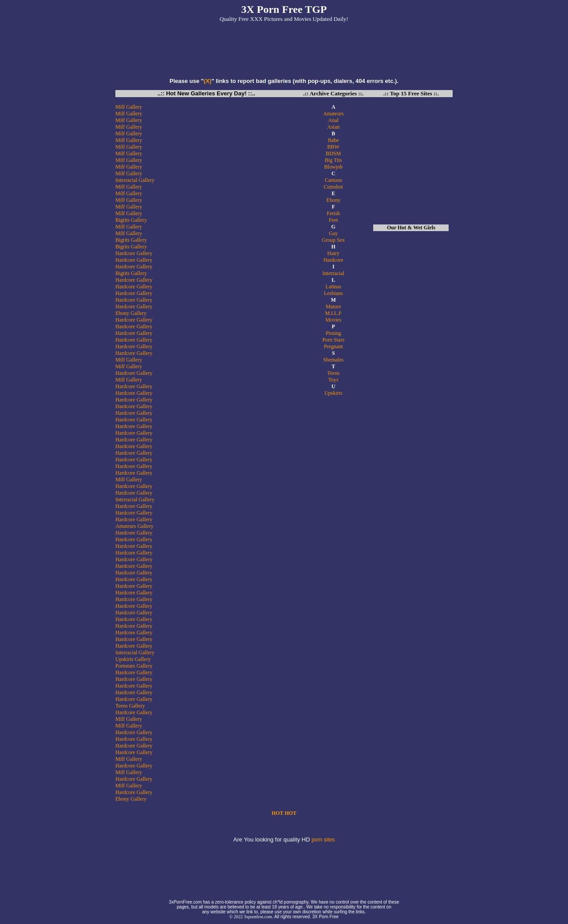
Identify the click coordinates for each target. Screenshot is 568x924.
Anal (333, 120)
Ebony (333, 200)
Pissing (333, 333)
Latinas (333, 287)
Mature (333, 307)
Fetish (333, 213)
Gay (333, 233)
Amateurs (333, 114)
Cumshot (333, 187)
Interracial (333, 273)
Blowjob (333, 167)
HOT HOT (284, 813)
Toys (333, 380)
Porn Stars (333, 340)
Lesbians (333, 293)
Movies (333, 320)
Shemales (333, 360)
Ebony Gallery (131, 313)
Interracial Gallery (135, 180)
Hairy (333, 253)
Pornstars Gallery (134, 666)
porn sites (323, 840)
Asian (333, 127)
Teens (333, 373)
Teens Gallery (130, 706)
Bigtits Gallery (131, 220)
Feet (333, 220)
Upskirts (333, 393)
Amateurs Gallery (134, 526)
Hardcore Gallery (134, 253)
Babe (333, 140)
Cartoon (333, 180)
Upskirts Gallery (133, 659)
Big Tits (333, 160)
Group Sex (333, 240)
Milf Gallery (129, 107)
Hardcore (333, 260)
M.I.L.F (333, 313)
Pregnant (333, 346)
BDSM (333, 153)
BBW (333, 147)
